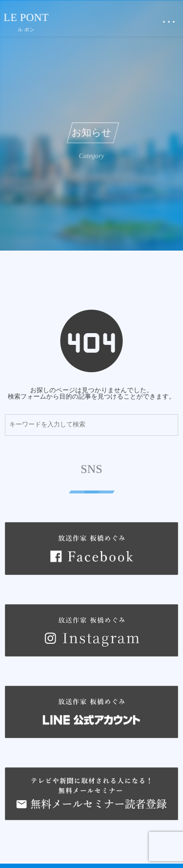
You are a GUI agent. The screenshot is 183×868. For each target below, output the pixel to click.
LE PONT (26, 18)
